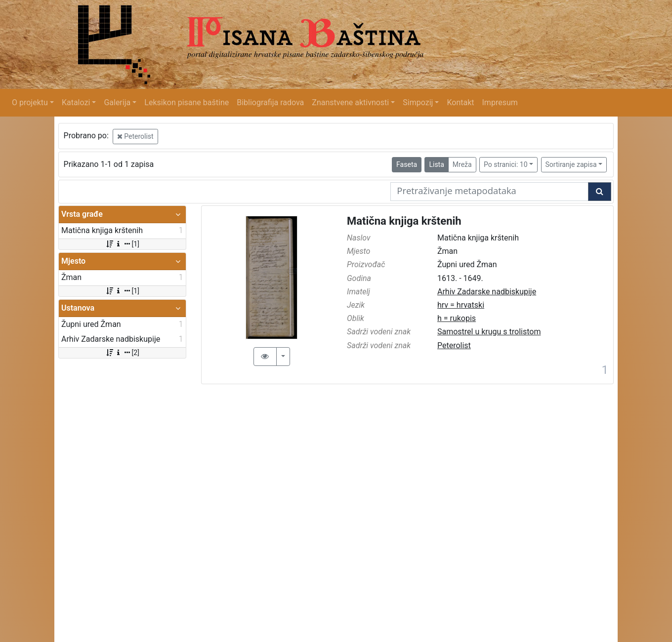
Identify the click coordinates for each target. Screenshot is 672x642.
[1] (122, 244)
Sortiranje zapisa (571, 164)
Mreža (462, 164)
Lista (436, 164)
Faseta (407, 164)
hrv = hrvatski (461, 305)
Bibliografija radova (270, 102)
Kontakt (460, 102)
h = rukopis (457, 318)
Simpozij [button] (418, 102)
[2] (122, 353)
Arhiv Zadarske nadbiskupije (487, 292)
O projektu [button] (30, 102)
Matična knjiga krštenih (404, 221)
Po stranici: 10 (506, 164)
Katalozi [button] (76, 102)
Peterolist (135, 136)
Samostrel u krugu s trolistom (489, 332)
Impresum (500, 102)
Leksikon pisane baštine (187, 102)
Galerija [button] (117, 102)
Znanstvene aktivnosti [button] (350, 102)
